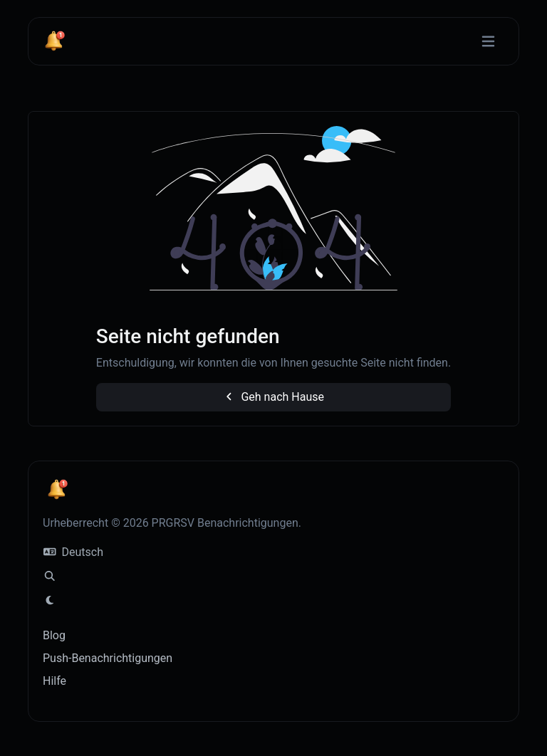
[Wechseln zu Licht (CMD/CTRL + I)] (50, 601)
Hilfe (54, 681)
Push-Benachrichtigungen (108, 658)
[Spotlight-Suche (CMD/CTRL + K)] (50, 577)
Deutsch (73, 552)
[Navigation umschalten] (488, 42)
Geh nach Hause (273, 397)
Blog (54, 635)
